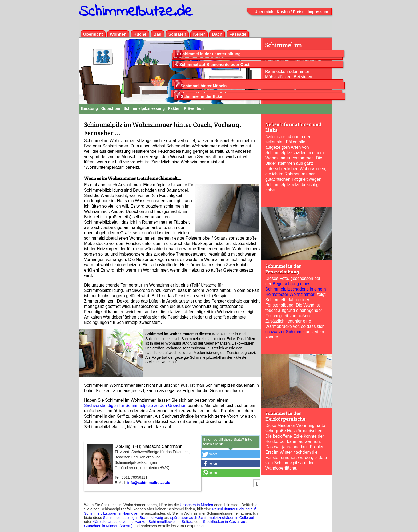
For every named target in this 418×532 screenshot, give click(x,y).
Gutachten (111, 108)
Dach (217, 34)
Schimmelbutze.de (136, 12)
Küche (140, 34)
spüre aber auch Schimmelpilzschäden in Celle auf (212, 518)
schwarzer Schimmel (285, 332)
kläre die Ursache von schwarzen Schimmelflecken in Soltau (142, 522)
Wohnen (118, 34)
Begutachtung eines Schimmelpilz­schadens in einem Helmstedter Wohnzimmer (296, 289)
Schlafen (177, 34)
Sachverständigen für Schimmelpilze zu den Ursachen (135, 406)
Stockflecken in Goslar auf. (225, 522)
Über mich (264, 12)
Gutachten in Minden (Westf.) (108, 526)
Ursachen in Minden (197, 505)
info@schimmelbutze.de (149, 483)
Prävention (194, 108)
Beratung (89, 108)
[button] (231, 454)
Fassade (238, 34)
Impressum (318, 12)
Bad (158, 34)
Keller (199, 34)
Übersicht (93, 34)
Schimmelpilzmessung (144, 108)
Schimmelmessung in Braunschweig (133, 518)
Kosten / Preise (291, 12)
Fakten (174, 108)
